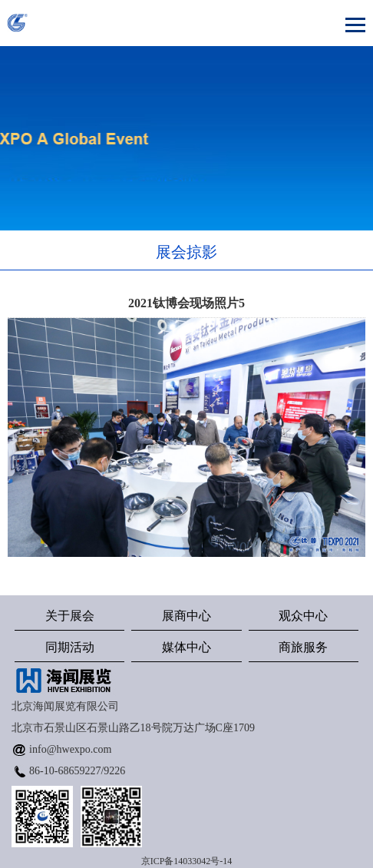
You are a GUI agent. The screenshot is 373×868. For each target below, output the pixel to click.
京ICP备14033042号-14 (187, 861)
